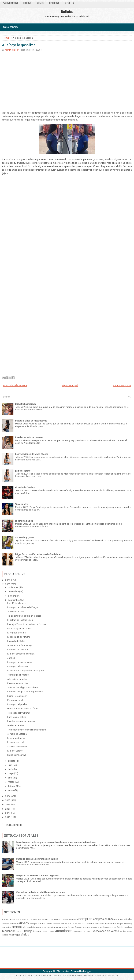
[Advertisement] (67, 81)
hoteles (90, 924)
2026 (8, 580)
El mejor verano (23, 471)
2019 (8, 817)
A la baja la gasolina (19, 45)
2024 (8, 796)
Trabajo (28, 931)
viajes (17, 935)
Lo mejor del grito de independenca (25, 692)
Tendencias (54, 3)
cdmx (70, 919)
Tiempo (20, 931)
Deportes (69, 3)
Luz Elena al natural (17, 717)
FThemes (29, 975)
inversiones (110, 924)
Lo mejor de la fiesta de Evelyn (23, 607)
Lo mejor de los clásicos (20, 662)
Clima (75, 919)
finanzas (57, 924)
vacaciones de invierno (83, 931)
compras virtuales (123, 919)
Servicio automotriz (17, 747)
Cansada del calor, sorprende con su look (37, 859)
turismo (37, 931)
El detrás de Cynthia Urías (20, 620)
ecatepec (33, 924)
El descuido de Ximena (19, 637)
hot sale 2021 (80, 924)
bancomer (55, 919)
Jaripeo (11, 658)
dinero (24, 923)
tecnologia (128, 927)
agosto (12, 761)
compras (85, 919)
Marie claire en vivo (17, 755)
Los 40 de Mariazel (17, 603)
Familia (49, 924)
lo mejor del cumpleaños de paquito (26, 671)
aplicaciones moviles (35, 919)
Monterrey (128, 924)
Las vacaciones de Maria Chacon (32, 454)
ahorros (14, 919)
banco (47, 919)
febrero (12, 786)
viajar (11, 935)
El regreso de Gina (16, 633)
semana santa (110, 927)
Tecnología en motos (18, 675)
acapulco (5, 919)
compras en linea (103, 919)
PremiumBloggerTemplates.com (78, 975)
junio (10, 769)
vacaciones (64, 931)
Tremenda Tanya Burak (19, 713)
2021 (8, 809)
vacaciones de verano (106, 931)
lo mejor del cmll (16, 742)
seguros (86, 927)
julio (10, 765)
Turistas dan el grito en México (23, 687)
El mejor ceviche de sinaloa (21, 654)
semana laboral (97, 927)
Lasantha (57, 975)
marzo (11, 782)
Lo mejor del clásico (18, 666)
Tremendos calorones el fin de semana (27, 730)
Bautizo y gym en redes (19, 628)
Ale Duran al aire (15, 612)
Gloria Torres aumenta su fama (23, 708)
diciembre (13, 587)
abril (10, 778)
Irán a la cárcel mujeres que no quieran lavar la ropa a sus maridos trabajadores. (56, 842)
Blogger (87, 971)
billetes (64, 919)
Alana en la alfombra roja (20, 645)
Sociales (120, 927)
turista (44, 931)
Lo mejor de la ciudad (18, 650)
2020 (8, 813)
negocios (7, 927)
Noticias (27, 3)
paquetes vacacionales (48, 927)
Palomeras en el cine (18, 683)
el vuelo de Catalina (25, 487)
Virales (40, 3)
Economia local (15, 700)
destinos (14, 924)
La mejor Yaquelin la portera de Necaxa (27, 624)
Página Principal (10, 3)
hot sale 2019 (67, 924)
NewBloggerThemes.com (107, 975)
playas (64, 927)
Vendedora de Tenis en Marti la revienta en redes (40, 892)
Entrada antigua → (122, 385)
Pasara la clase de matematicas (31, 421)
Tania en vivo (22, 504)
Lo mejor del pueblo (17, 704)
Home (6, 38)
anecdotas (22, 919)
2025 (8, 584)
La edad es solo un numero (29, 437)
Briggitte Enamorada (25, 404)
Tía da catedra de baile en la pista (24, 616)
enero (11, 790)
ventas (123, 931)
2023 (8, 800)
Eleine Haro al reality (17, 696)
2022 (8, 804)
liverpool (120, 924)
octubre (12, 596)
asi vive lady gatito (24, 538)
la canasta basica (24, 521)
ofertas (26, 927)
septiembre (14, 600)
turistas (51, 931)
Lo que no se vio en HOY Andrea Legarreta (37, 876)
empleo (42, 924)
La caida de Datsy (16, 641)
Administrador (12, 50)
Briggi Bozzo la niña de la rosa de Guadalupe (38, 554)
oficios (33, 927)
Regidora (78, 927)
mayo (11, 773)
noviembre (13, 591)
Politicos (71, 927)
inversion (99, 924)
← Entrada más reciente (15, 385)
